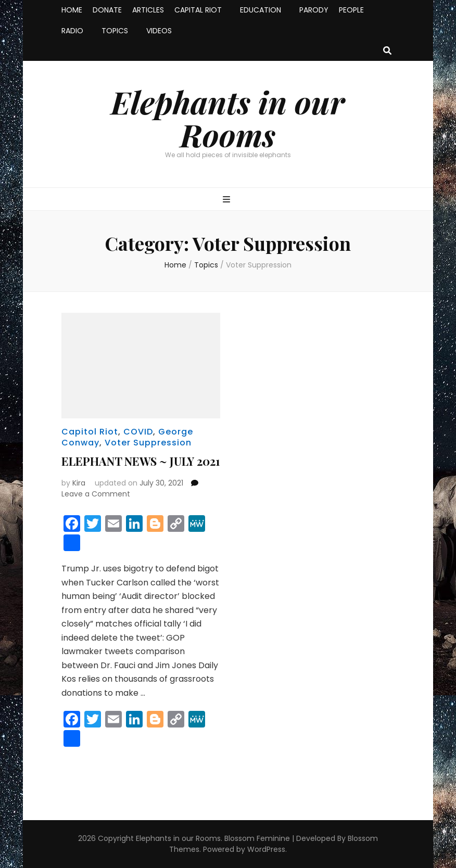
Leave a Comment (96, 494)
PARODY (314, 10)
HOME (72, 10)
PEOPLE (351, 10)
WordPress (266, 849)
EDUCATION (261, 10)
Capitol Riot (90, 432)
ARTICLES (148, 10)
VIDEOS (159, 31)
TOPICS (115, 31)
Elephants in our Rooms (228, 118)
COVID (138, 432)
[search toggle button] (387, 51)
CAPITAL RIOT (198, 10)
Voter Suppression (148, 443)
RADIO (72, 31)
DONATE (107, 10)
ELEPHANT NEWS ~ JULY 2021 (141, 461)
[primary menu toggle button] (228, 200)
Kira (79, 483)
